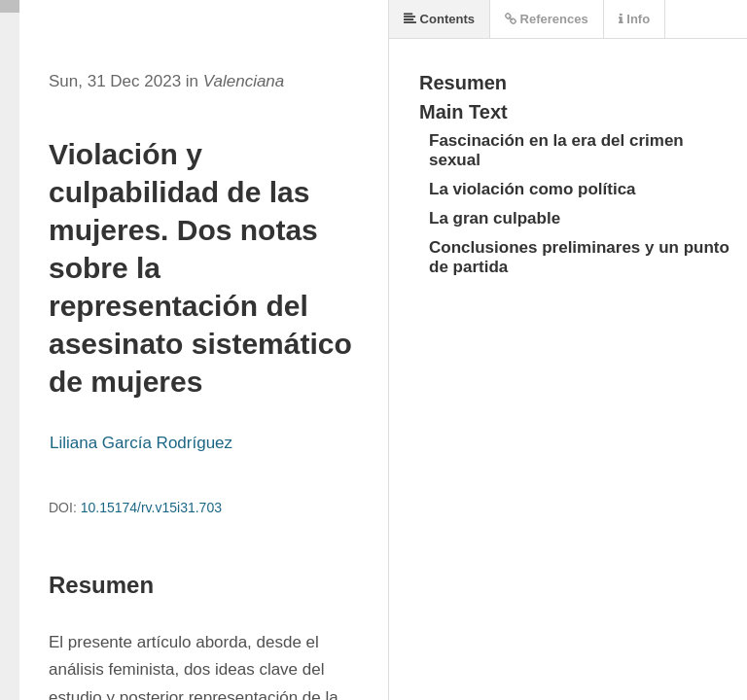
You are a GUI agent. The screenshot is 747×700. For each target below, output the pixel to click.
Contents (439, 19)
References (547, 19)
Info (634, 19)
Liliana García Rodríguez (141, 443)
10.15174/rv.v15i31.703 (151, 507)
